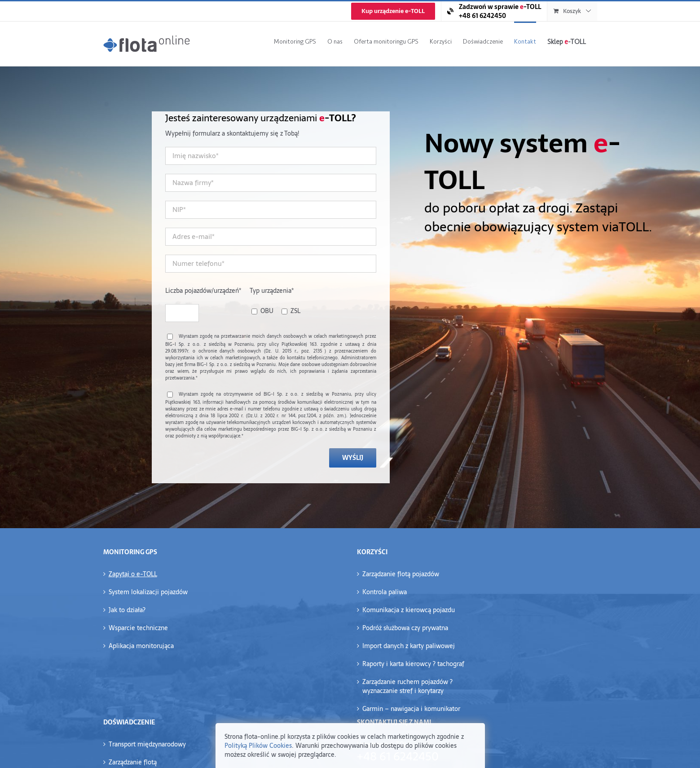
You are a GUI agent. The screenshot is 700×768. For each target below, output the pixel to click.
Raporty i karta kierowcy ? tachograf (413, 664)
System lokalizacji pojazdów (148, 592)
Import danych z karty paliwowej (409, 646)
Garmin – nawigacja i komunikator (411, 709)
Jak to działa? (127, 610)
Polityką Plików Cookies (258, 746)
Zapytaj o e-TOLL (133, 574)
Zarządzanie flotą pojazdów (401, 574)
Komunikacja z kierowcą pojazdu (409, 610)
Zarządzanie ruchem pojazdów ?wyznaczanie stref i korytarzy (407, 686)
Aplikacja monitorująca (141, 646)
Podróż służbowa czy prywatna (405, 628)
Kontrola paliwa (385, 592)
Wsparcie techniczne (138, 628)
